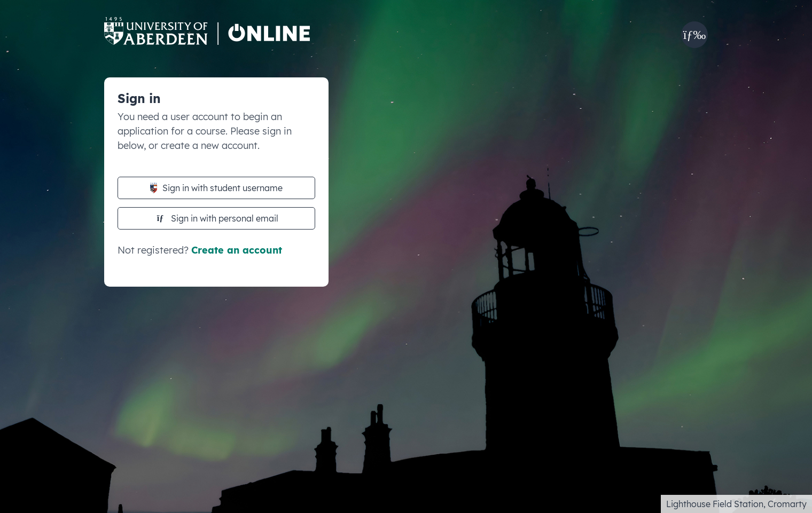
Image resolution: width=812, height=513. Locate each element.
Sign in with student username (217, 188)
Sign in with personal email (218, 218)
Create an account (237, 250)
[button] (694, 35)
